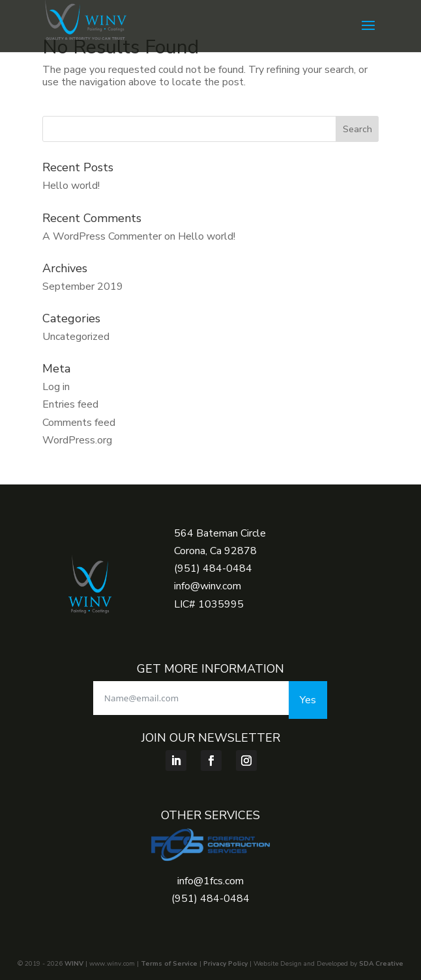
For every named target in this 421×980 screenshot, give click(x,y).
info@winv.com (208, 586)
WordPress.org (77, 440)
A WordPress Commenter (102, 236)
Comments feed (79, 423)
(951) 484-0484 (213, 568)
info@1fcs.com (210, 881)
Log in (56, 387)
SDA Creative (381, 964)
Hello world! (71, 186)
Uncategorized (76, 337)
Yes (308, 700)
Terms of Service (169, 964)
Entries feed (70, 404)
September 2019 (83, 287)
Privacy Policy (225, 964)
